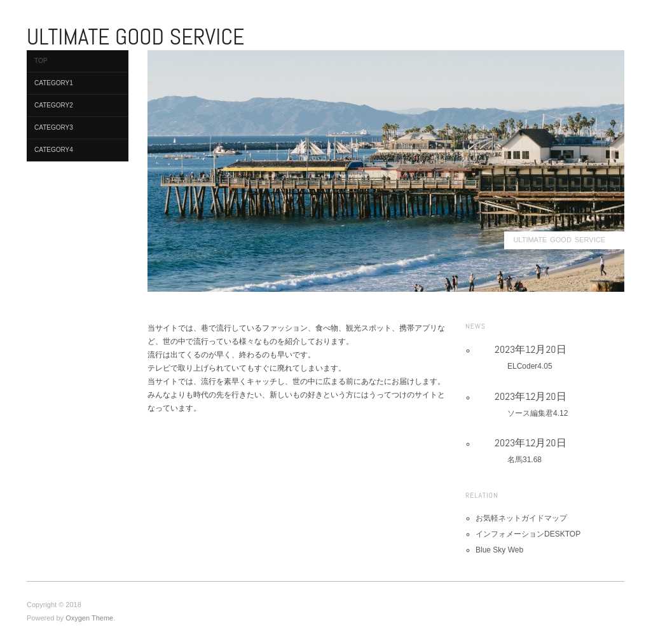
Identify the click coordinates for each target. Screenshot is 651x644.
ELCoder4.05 (530, 366)
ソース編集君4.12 (538, 413)
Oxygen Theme (89, 618)
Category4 (54, 150)
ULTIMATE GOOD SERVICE (559, 240)
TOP (41, 61)
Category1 (54, 83)
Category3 (54, 127)
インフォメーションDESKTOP (528, 534)
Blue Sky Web (499, 550)
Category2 (54, 105)
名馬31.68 (524, 460)
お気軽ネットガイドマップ (521, 518)
